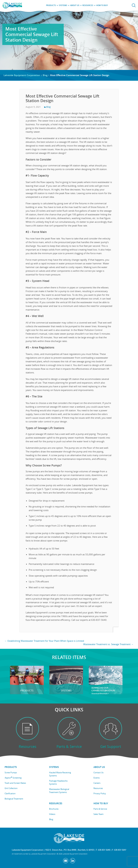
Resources (88, 5)
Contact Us (98, 772)
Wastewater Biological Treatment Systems (59, 791)
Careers (97, 783)
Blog (45, 75)
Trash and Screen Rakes (15, 783)
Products (51, 5)
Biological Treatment (14, 799)
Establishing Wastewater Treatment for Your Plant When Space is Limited (44, 641)
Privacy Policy (100, 793)
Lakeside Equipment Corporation (22, 75)
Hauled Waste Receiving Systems (60, 774)
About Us (75, 5)
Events (97, 778)
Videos (52, 814)
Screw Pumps (11, 772)
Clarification (10, 793)
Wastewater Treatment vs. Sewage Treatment (108, 644)
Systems (63, 5)
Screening (13, 778)
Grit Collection (11, 788)
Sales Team (98, 814)
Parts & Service (100, 809)
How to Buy (102, 5)
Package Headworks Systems (58, 782)
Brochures (54, 809)
